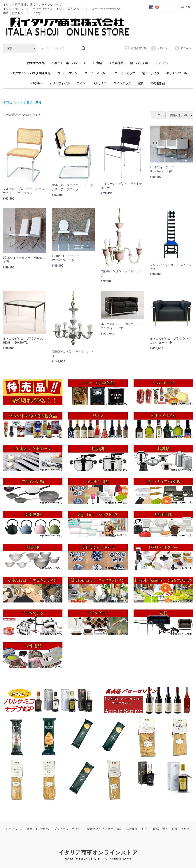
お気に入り (160, 48)
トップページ (14, 829)
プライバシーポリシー (69, 829)
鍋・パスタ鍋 (139, 63)
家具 (141, 83)
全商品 (7, 103)
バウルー (37, 83)
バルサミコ (99, 83)
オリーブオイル (60, 83)
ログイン (183, 48)
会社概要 (132, 829)
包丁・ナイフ (151, 73)
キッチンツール (176, 73)
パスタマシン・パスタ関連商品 (30, 73)
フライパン (162, 63)
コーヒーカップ (125, 73)
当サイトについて (38, 829)
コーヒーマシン (67, 73)
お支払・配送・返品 (155, 829)
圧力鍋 (98, 63)
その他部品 (158, 83)
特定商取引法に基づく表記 (105, 829)
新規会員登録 (135, 48)
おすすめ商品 (36, 63)
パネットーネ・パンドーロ (69, 63)
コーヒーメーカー (96, 73)
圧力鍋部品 (116, 63)
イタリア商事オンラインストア (98, 853)
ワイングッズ (122, 83)
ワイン (81, 83)
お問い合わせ (181, 829)
